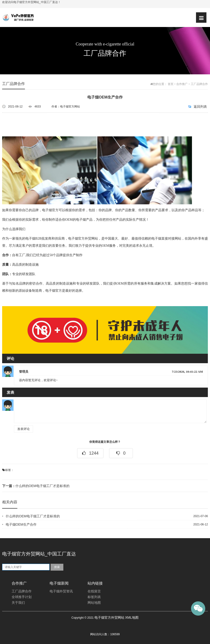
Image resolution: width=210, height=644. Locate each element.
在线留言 (94, 591)
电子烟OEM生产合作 (21, 524)
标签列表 (94, 597)
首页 (171, 84)
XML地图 (132, 617)
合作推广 (182, 84)
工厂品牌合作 (199, 84)
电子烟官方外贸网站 (109, 617)
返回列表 (200, 107)
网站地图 (94, 603)
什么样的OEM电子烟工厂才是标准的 (36, 486)
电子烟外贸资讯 (61, 591)
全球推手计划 (22, 597)
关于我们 (18, 603)
